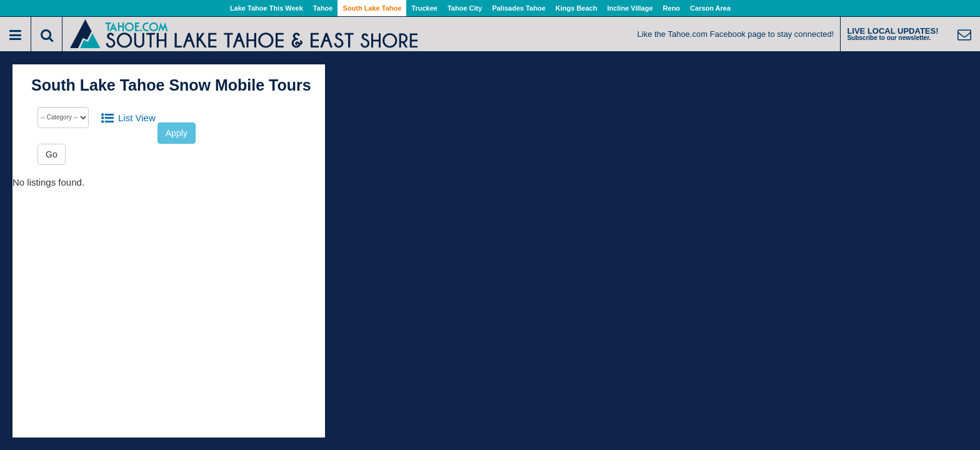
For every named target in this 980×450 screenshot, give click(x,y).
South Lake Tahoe (372, 8)
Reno (672, 8)
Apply (177, 133)
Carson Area (710, 8)
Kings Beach (577, 8)
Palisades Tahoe (518, 8)
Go (52, 154)
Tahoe (323, 8)
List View (137, 118)
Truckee (424, 8)
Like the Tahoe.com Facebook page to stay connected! (736, 34)
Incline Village (630, 8)
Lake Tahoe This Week (267, 8)
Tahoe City (465, 8)
